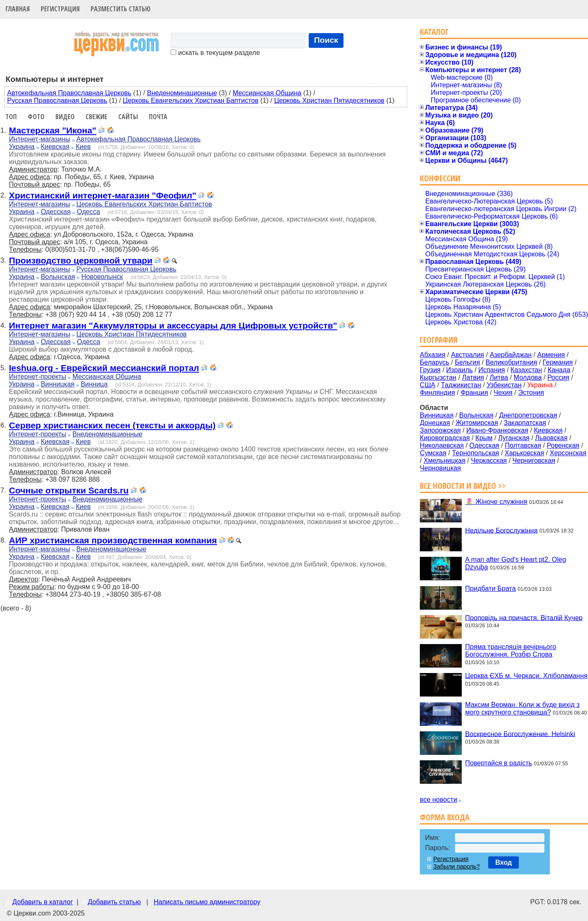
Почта (158, 117)
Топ (11, 117)
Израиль (459, 370)
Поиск (326, 40)
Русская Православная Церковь (57, 100)
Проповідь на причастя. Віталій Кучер (524, 617)
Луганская (514, 438)
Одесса (88, 212)
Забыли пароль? (457, 866)
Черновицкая (440, 468)
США (428, 385)
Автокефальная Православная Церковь (69, 93)
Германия (558, 362)
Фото (36, 117)
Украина (22, 147)
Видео (65, 117)
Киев (83, 147)
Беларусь (434, 362)
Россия (558, 377)
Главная (18, 9)
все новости (438, 800)
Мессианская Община (267, 93)
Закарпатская (525, 423)
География (439, 340)
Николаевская (442, 445)
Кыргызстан (438, 377)
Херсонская (568, 453)
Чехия (503, 393)
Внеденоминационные (182, 93)
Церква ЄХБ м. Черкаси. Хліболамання (526, 676)
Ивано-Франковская (497, 430)
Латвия (473, 377)
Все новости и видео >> (463, 486)
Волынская (58, 277)
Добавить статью (114, 902)
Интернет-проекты (38, 377)
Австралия (467, 355)
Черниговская (534, 460)
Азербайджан (511, 355)
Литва (499, 377)
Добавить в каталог (42, 902)
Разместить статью (121, 9)
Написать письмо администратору (207, 902)
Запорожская (440, 430)
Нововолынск (102, 277)
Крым (484, 438)
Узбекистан (504, 385)
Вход (504, 862)
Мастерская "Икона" (52, 130)
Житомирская (477, 423)
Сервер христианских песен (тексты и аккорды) (112, 425)
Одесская (56, 212)
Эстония (531, 393)
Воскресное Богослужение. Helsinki (520, 734)
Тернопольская (476, 453)
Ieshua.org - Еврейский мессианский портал (104, 368)
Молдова (528, 377)
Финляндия (437, 393)
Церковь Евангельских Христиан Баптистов (191, 100)
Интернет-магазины (39, 139)
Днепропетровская (528, 415)
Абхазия (433, 355)
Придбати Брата (490, 588)
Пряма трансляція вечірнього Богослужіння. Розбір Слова (511, 651)
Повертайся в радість (499, 763)
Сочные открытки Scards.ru (69, 490)
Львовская (551, 438)
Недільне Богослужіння (501, 530)
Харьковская (524, 453)
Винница (94, 384)
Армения (551, 355)
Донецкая (435, 423)
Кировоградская (445, 438)
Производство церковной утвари (81, 260)
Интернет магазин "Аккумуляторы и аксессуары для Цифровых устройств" (173, 325)
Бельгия (467, 362)
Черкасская (489, 460)
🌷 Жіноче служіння (496, 502)
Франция (474, 393)
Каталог (434, 32)
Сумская (433, 453)
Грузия (430, 370)
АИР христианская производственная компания (113, 540)
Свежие (96, 117)
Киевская (55, 147)
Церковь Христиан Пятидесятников (329, 100)
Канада (559, 370)
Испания (492, 370)
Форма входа (445, 817)
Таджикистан (461, 385)
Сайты (128, 117)
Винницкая (57, 384)
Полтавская (523, 445)
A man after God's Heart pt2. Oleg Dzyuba (516, 563)
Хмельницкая (445, 460)
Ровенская (563, 445)
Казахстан (526, 370)
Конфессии (440, 178)
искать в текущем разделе (215, 53)
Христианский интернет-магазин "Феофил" (103, 195)
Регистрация (60, 9)
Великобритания (511, 362)
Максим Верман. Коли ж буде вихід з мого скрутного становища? (522, 708)
